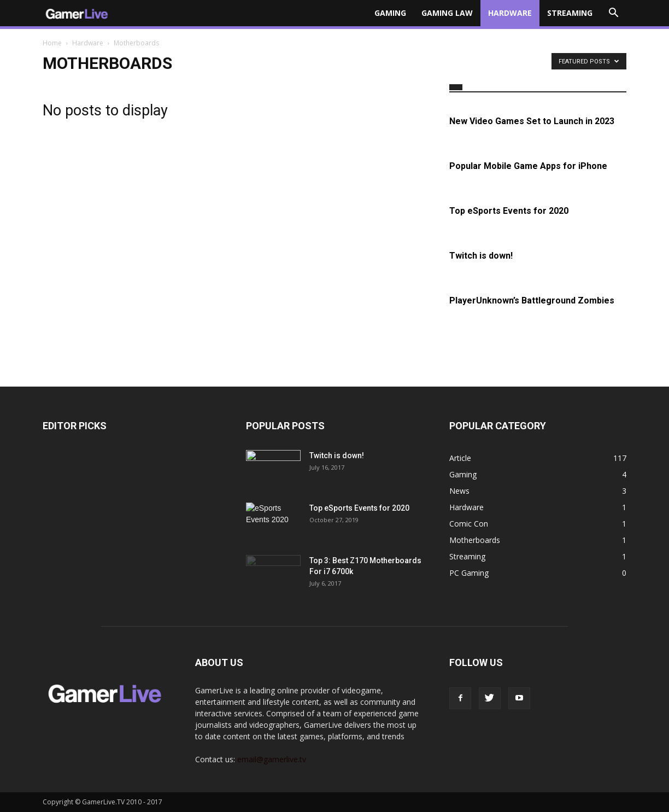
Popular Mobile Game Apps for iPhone (528, 166)
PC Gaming (469, 573)
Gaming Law (447, 13)
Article (460, 458)
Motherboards (475, 540)
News (459, 491)
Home (52, 43)
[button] (613, 13)
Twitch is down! (481, 256)
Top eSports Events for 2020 (509, 211)
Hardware (510, 13)
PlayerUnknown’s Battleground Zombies (532, 300)
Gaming (390, 13)
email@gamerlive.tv (272, 759)
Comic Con (469, 524)
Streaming (570, 13)
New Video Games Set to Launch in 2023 (532, 121)
